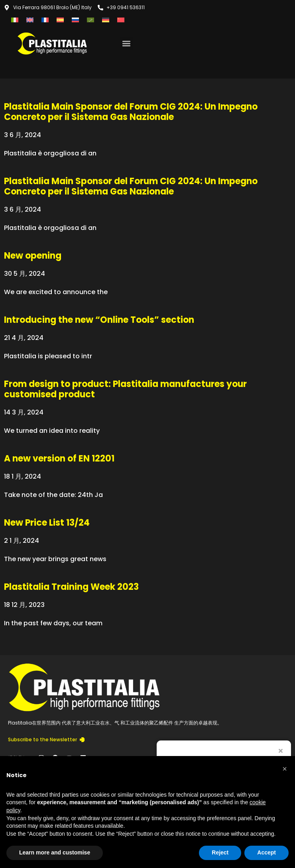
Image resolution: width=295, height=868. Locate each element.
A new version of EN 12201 (59, 459)
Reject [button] (220, 852)
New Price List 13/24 (47, 523)
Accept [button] (266, 852)
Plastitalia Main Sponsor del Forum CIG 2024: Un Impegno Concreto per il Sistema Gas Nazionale (131, 112)
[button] (127, 43)
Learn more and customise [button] (55, 852)
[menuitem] (15, 20)
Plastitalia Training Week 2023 (71, 587)
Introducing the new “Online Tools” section (99, 320)
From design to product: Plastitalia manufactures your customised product (125, 389)
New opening (33, 256)
